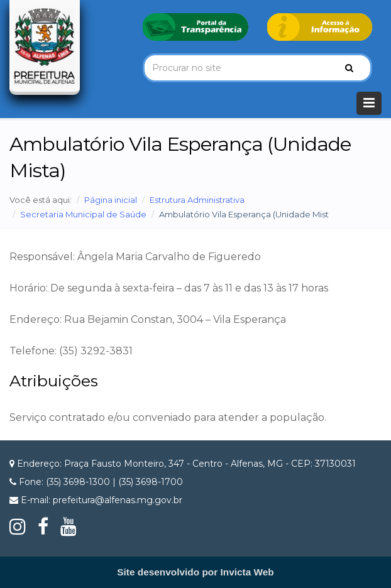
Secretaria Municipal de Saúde (83, 214)
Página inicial (111, 200)
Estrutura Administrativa (197, 200)
